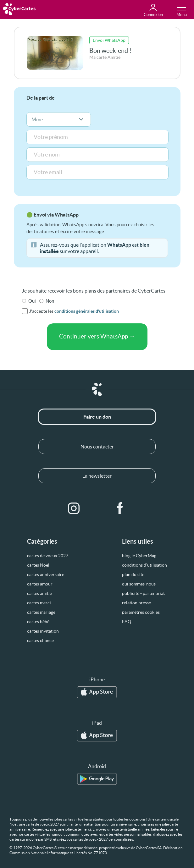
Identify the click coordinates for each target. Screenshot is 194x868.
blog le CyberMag (139, 556)
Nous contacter (97, 447)
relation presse (136, 603)
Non (50, 301)
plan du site (133, 574)
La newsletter (97, 476)
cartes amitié (39, 593)
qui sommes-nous (139, 584)
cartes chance (40, 640)
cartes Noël (38, 565)
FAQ (127, 622)
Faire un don (97, 417)
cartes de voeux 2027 (48, 556)
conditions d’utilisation (144, 565)
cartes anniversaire (46, 574)
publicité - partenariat (143, 593)
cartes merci (39, 603)
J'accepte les (74, 311)
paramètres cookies (141, 612)
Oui (32, 301)
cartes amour (40, 584)
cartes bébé (38, 622)
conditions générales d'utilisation (87, 311)
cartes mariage (41, 612)
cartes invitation (43, 631)
